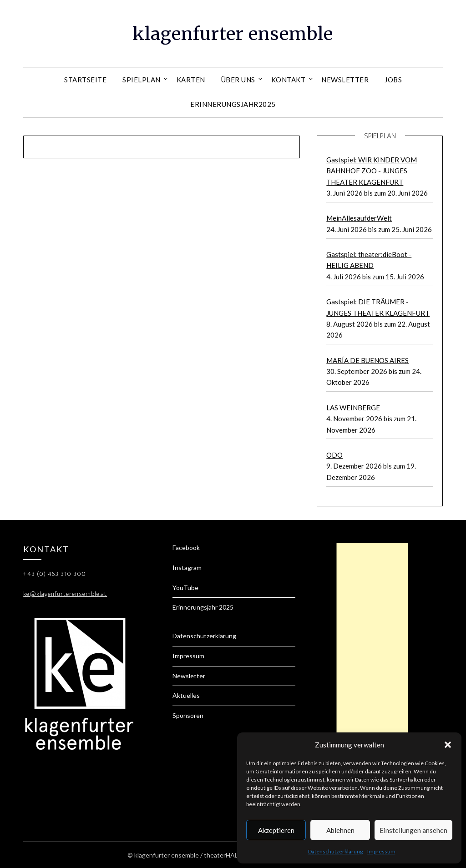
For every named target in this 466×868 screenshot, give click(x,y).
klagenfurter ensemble (233, 32)
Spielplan (142, 80)
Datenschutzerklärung (335, 851)
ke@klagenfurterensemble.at (65, 594)
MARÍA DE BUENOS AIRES (367, 360)
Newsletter (345, 80)
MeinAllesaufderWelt (359, 218)
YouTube (185, 588)
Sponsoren (188, 715)
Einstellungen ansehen (413, 830)
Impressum (381, 851)
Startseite (85, 80)
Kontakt (289, 80)
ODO (334, 455)
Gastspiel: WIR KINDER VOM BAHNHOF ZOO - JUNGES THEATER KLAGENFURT (372, 171)
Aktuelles (186, 695)
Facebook (186, 548)
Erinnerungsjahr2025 (233, 104)
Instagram (187, 568)
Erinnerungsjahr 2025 (203, 607)
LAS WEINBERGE (354, 408)
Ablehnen (340, 830)
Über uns (238, 80)
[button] (448, 745)
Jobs (393, 80)
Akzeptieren (276, 830)
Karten (191, 80)
